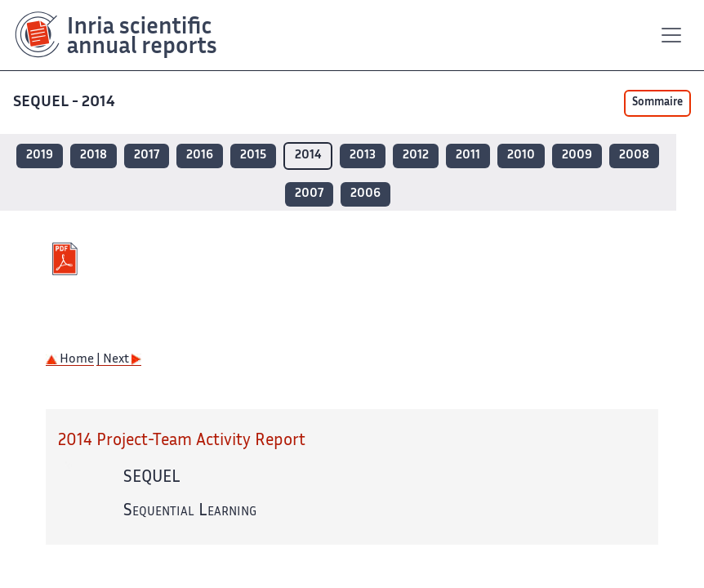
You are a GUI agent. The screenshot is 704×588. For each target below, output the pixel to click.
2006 (365, 194)
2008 (634, 156)
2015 (253, 156)
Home (70, 360)
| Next (119, 360)
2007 (309, 194)
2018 (94, 156)
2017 (147, 156)
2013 (363, 156)
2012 (416, 156)
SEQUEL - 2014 (66, 102)
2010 (521, 156)
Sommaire (657, 103)
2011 (468, 156)
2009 (577, 156)
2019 (40, 156)
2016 (200, 156)
